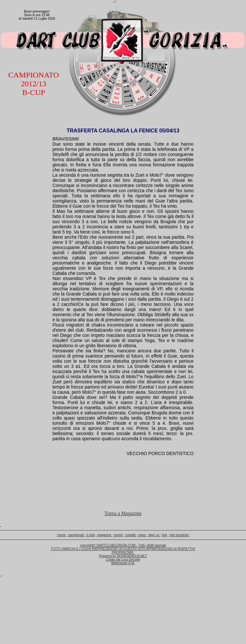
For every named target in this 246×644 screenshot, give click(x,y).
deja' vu (154, 535)
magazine (104, 535)
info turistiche (179, 535)
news (142, 535)
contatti (130, 535)
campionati (76, 535)
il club (91, 535)
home (61, 535)
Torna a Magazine (123, 513)
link (164, 535)
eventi (118, 535)
